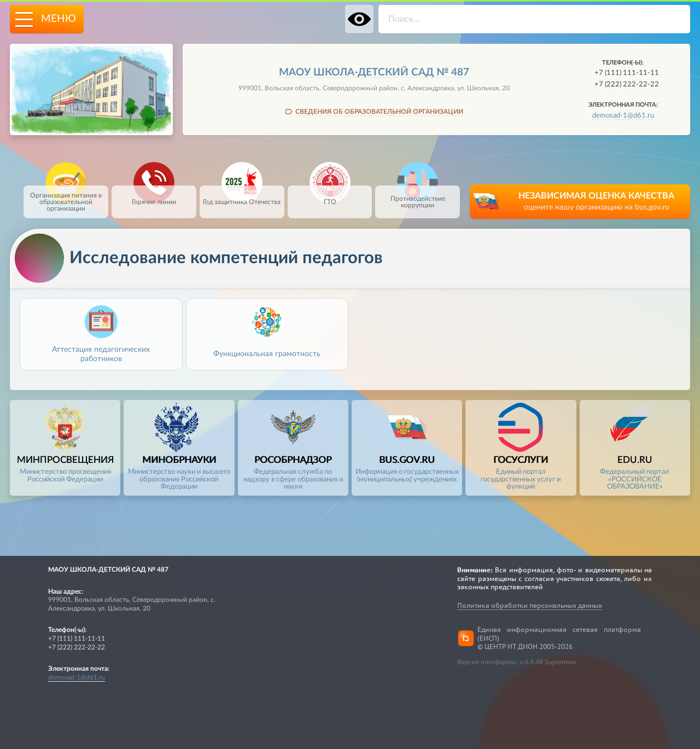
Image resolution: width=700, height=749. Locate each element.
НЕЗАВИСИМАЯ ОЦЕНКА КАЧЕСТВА (596, 202)
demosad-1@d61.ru (623, 115)
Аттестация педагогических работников (101, 354)
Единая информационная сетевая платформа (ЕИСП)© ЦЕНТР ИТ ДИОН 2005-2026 (559, 638)
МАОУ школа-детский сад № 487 (374, 72)
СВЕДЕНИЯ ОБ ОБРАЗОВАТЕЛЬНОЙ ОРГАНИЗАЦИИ (379, 112)
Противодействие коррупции (418, 197)
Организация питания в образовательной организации (66, 199)
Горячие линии (154, 195)
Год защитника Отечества (242, 195)
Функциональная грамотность (267, 354)
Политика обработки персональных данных (530, 605)
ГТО (330, 195)
